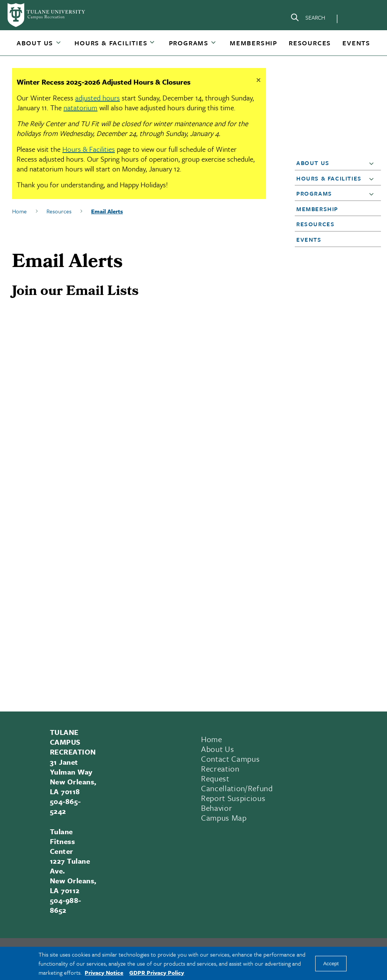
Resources (310, 43)
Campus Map (224, 818)
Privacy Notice (104, 972)
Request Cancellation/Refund (237, 783)
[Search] (308, 19)
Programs (189, 43)
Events (356, 43)
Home (19, 211)
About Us (35, 43)
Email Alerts (107, 211)
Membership (254, 43)
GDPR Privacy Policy (157, 972)
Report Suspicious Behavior (233, 803)
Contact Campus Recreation (230, 764)
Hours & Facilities (111, 43)
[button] (36, 43)
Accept (331, 964)
